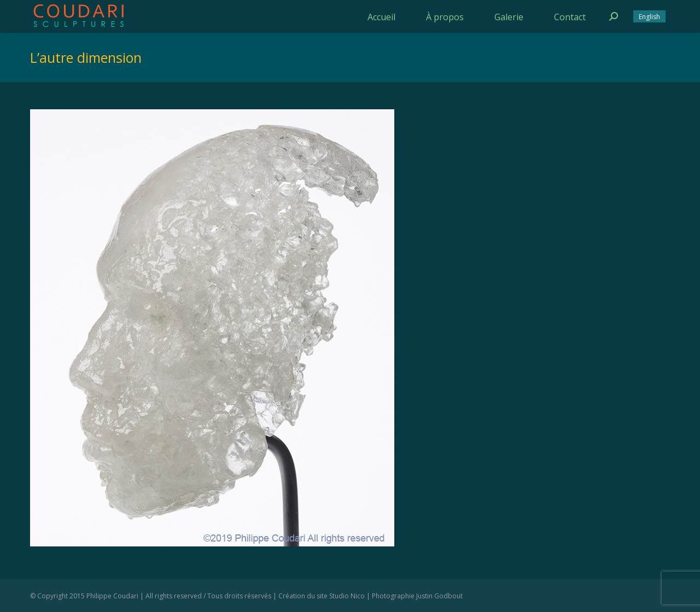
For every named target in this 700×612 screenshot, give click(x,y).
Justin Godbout (439, 596)
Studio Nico (347, 596)
